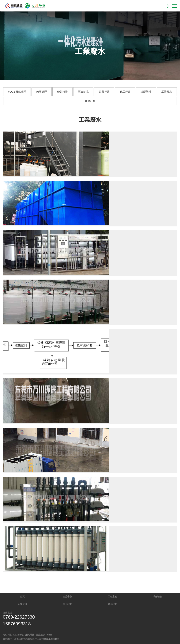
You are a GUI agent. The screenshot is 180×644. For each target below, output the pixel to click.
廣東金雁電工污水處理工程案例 (112, 190)
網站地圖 (30, 635)
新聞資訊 (22, 604)
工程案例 (112, 597)
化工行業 (125, 92)
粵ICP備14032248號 (13, 635)
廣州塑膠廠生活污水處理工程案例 (114, 437)
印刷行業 (62, 92)
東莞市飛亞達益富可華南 (107, 240)
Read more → (97, 167)
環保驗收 (157, 597)
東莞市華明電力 (100, 289)
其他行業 (90, 101)
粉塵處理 (42, 92)
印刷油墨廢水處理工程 (105, 388)
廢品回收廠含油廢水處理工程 (111, 338)
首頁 (22, 597)
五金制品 (83, 92)
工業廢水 (167, 92)
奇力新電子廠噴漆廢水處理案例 (112, 141)
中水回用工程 (99, 536)
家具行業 (104, 92)
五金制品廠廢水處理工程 (107, 486)
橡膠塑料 (146, 92)
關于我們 (67, 604)
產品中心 (67, 597)
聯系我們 (112, 604)
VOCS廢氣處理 (17, 92)
